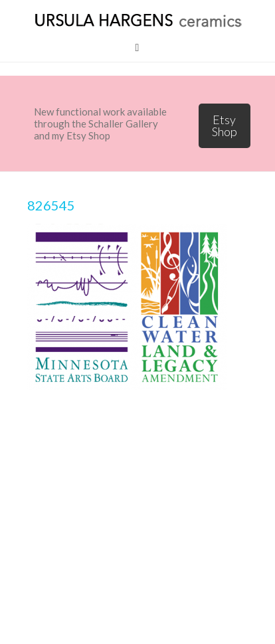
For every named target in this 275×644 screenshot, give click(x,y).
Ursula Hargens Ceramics (137, 20)
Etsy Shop (225, 125)
